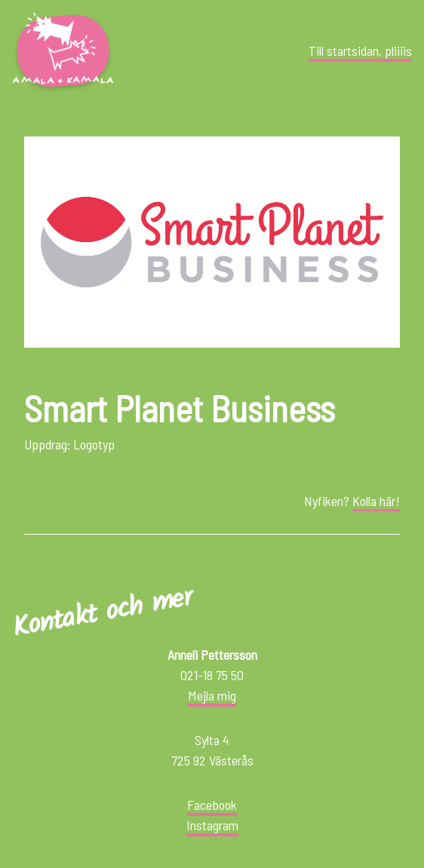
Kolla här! (376, 501)
